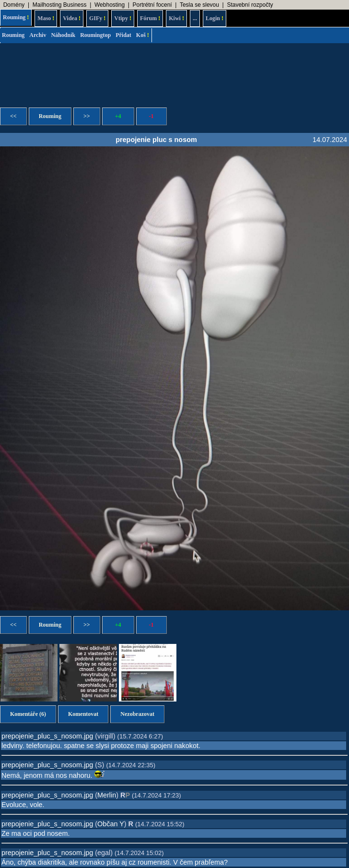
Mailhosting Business (60, 5)
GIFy (97, 18)
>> (87, 116)
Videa (72, 18)
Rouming (16, 17)
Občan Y (111, 824)
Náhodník (63, 35)
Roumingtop (95, 35)
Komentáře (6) (28, 714)
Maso (46, 18)
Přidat (123, 35)
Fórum (150, 18)
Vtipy (123, 18)
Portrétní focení (152, 5)
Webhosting (110, 5)
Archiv (38, 35)
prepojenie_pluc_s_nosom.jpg (47, 736)
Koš (143, 35)
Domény (14, 5)
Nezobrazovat (137, 714)
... (195, 18)
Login (215, 18)
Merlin (107, 795)
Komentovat (83, 714)
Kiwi (176, 18)
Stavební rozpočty (250, 5)
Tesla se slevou (199, 5)
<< (13, 116)
